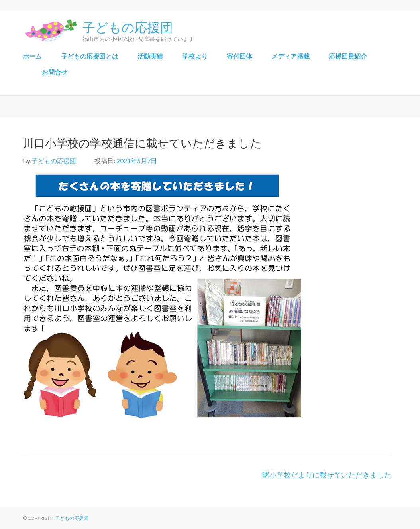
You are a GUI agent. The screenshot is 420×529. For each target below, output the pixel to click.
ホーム (32, 56)
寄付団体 (239, 56)
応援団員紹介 (348, 56)
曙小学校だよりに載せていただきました (327, 475)
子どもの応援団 (128, 26)
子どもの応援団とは (90, 56)
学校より (195, 56)
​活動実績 (150, 56)
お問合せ (55, 72)
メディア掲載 (290, 56)
